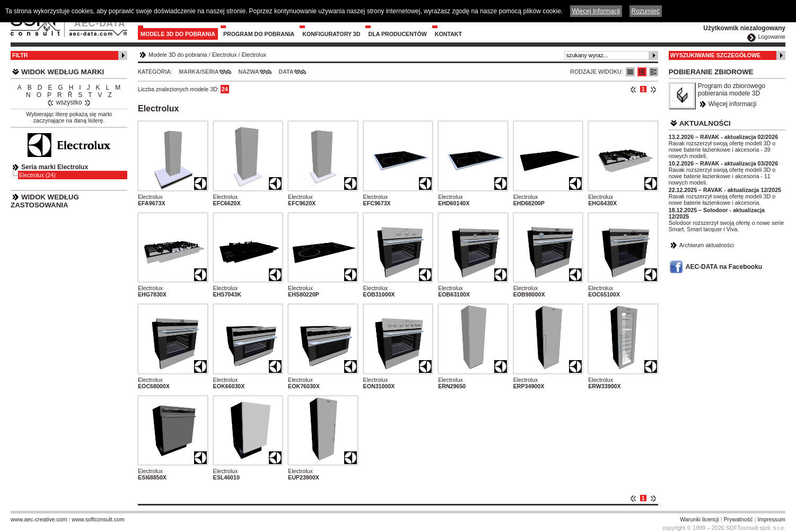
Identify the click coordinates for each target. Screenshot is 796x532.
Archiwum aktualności (707, 245)
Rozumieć (646, 11)
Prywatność (738, 519)
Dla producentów (397, 34)
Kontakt (448, 34)
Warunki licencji (699, 519)
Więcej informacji (733, 104)
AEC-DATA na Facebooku (724, 267)
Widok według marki (63, 72)
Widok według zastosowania (45, 201)
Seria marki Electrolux (55, 167)
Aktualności (705, 123)
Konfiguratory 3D (331, 34)
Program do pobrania (259, 34)
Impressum (771, 519)
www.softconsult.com (98, 519)
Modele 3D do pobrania (178, 34)
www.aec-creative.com (39, 519)
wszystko (69, 102)
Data (286, 72)
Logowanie (772, 37)
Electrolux (225, 55)
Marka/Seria (199, 72)
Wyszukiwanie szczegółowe (716, 55)
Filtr (20, 55)
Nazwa (248, 72)
